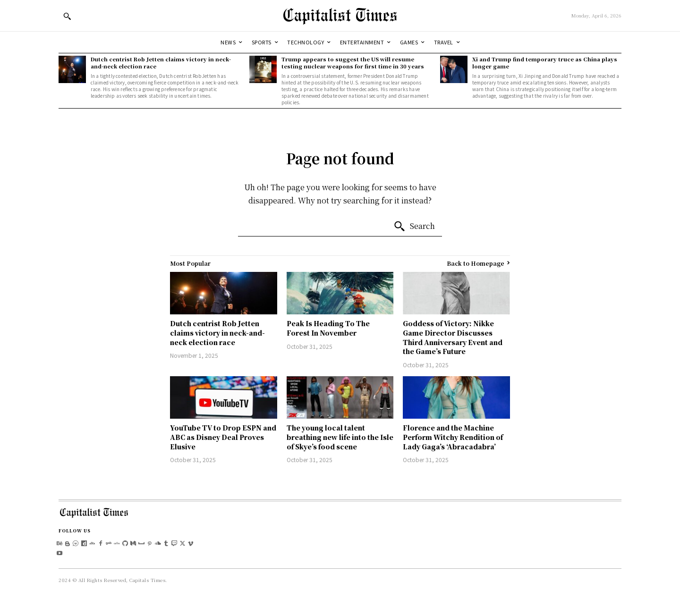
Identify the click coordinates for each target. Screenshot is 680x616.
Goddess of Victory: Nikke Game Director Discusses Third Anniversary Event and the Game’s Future (453, 337)
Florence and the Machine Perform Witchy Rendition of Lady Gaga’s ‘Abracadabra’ (453, 437)
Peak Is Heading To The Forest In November (328, 328)
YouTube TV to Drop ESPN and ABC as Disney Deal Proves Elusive (223, 437)
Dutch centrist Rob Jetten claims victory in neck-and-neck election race (161, 63)
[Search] (414, 227)
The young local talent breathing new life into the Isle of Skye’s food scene (340, 437)
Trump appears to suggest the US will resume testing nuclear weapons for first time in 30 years (353, 63)
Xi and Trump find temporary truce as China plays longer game (545, 63)
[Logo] (340, 16)
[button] (67, 16)
